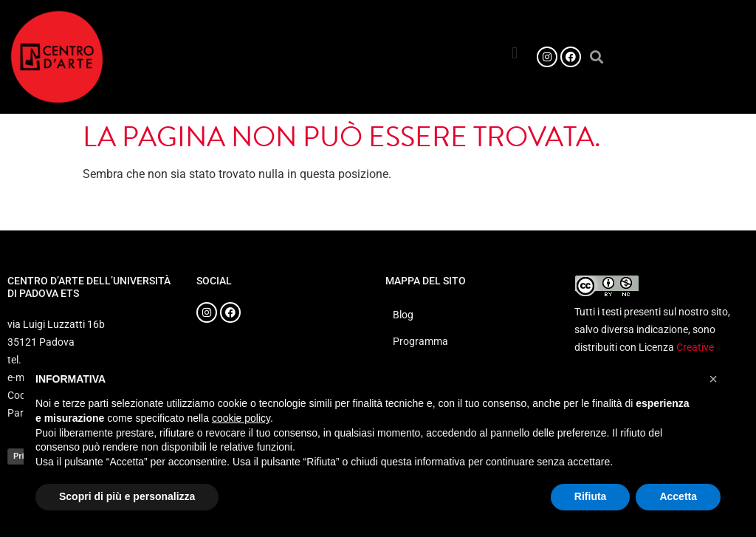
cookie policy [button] (241, 418)
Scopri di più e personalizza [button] (127, 496)
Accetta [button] (678, 496)
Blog (403, 315)
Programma (420, 341)
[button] (515, 53)
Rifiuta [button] (591, 496)
